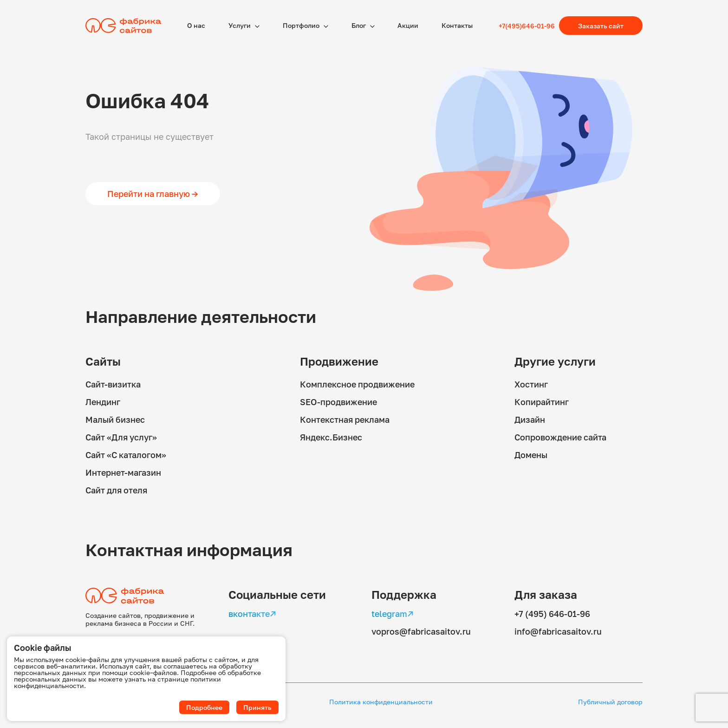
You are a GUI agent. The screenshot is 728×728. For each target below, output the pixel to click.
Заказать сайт (601, 26)
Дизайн (530, 420)
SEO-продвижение (338, 402)
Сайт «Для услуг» (121, 437)
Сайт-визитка (113, 384)
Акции (408, 25)
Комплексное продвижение (357, 384)
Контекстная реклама (345, 420)
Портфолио (302, 25)
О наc (196, 25)
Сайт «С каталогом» (126, 455)
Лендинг (103, 402)
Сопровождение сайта (560, 437)
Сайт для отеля (116, 490)
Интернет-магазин (123, 472)
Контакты (457, 25)
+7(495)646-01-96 (527, 26)
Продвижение (339, 361)
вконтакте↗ (252, 614)
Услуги (240, 25)
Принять (257, 707)
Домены (531, 455)
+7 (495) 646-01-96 (552, 614)
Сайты (103, 361)
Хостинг (531, 384)
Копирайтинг (542, 402)
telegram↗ (393, 614)
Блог (359, 25)
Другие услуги (555, 361)
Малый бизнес (115, 420)
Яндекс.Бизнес (331, 437)
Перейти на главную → (153, 194)
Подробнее (204, 707)
